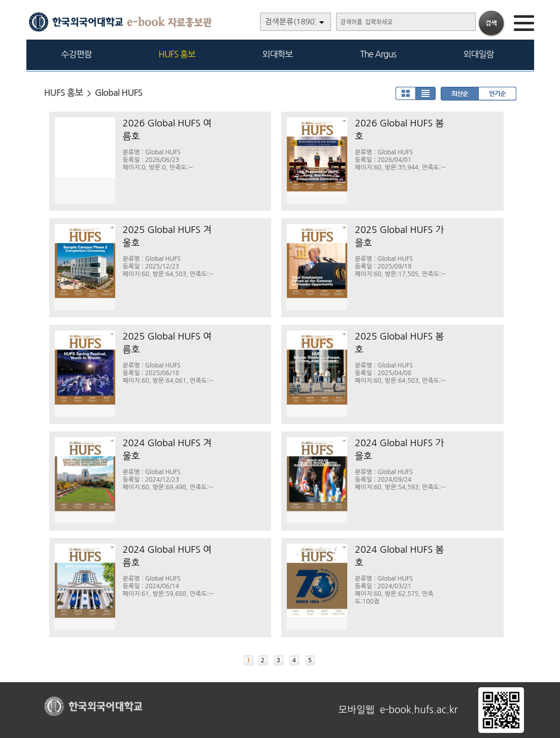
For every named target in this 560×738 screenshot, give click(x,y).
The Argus (378, 54)
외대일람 (479, 54)
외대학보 (278, 54)
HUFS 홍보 (177, 54)
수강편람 (77, 54)
